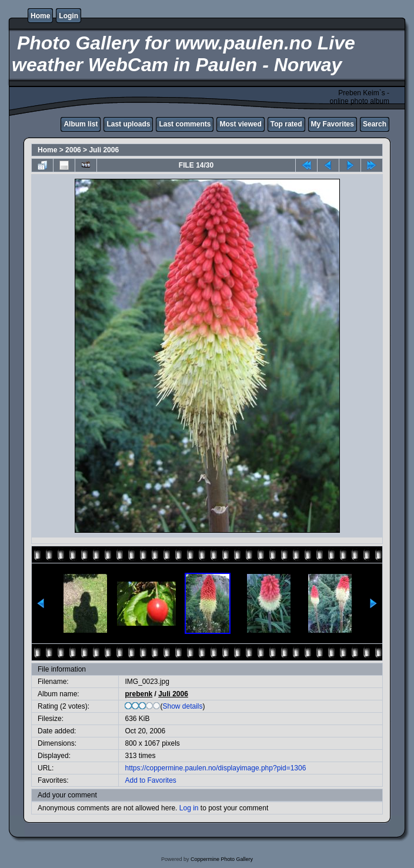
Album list (81, 124)
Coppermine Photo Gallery (222, 859)
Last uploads (128, 124)
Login (69, 16)
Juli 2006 (104, 150)
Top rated (286, 124)
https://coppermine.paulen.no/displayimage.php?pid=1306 (215, 768)
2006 (73, 150)
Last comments (185, 124)
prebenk (138, 694)
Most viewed (240, 124)
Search (375, 124)
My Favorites (333, 124)
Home (40, 16)
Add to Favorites (150, 780)
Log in (189, 808)
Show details (182, 706)
